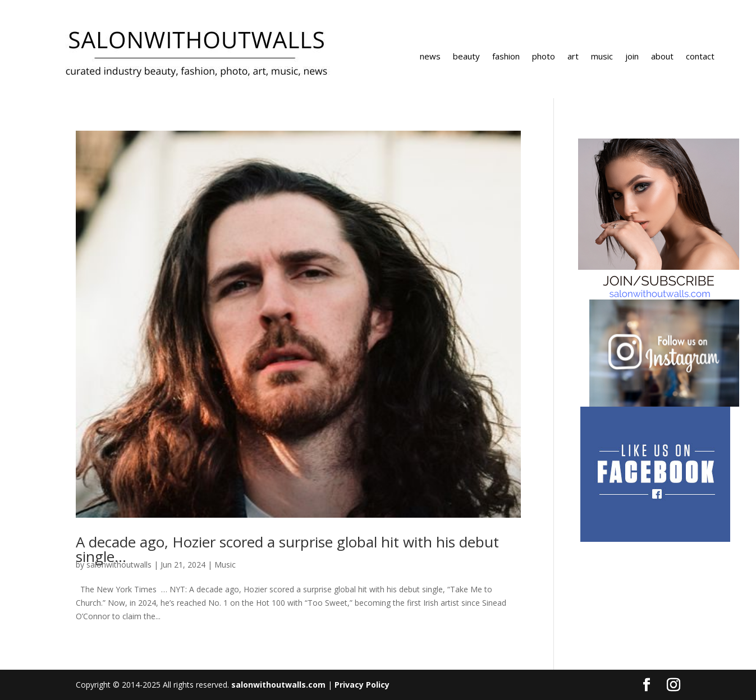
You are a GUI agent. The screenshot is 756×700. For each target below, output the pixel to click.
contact (700, 57)
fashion (506, 57)
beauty (466, 57)
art (573, 57)
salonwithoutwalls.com (278, 685)
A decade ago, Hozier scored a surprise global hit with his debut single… (287, 549)
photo (544, 57)
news (430, 57)
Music (225, 565)
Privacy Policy (362, 685)
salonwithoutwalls (119, 565)
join (632, 57)
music (602, 57)
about (662, 57)
